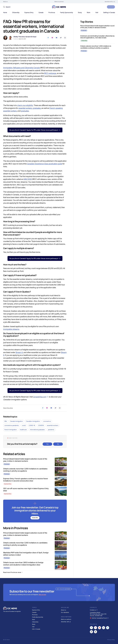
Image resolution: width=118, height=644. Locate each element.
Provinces (52, 13)
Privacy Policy (111, 640)
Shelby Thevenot (19, 37)
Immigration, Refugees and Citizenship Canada (21, 68)
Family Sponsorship (66, 13)
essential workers (25, 108)
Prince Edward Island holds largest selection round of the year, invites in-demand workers (97, 27)
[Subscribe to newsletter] (35, 511)
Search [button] (8, 7)
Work (88, 13)
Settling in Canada (109, 13)
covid (24, 425)
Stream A (19, 352)
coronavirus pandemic (12, 425)
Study (80, 13)
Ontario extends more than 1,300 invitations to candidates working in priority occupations (96, 47)
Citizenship (16, 13)
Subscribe (110, 7)
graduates (37, 108)
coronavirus (47, 421)
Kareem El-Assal (31, 37)
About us (64, 610)
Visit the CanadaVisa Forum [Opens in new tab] (99, 618)
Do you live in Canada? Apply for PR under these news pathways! (35, 130)
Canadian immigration (33, 421)
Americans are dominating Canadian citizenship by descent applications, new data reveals (97, 37)
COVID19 (41, 425)
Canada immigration (16, 421)
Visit (97, 13)
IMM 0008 (28, 179)
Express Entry (29, 13)
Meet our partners (66, 619)
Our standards (65, 612)
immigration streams (11, 329)
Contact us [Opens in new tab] (94, 610)
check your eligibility (25, 105)
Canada (41, 13)
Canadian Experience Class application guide (45, 164)
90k (6, 421)
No (58, 444)
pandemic (51, 430)
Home (5, 13)
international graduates (37, 430)
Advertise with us (66, 622)
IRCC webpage (50, 73)
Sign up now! (42, 595)
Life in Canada (36, 629)
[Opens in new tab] (110, 2)
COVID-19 (32, 425)
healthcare (23, 430)
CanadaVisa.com (41, 397)
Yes (47, 444)
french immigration (11, 430)
